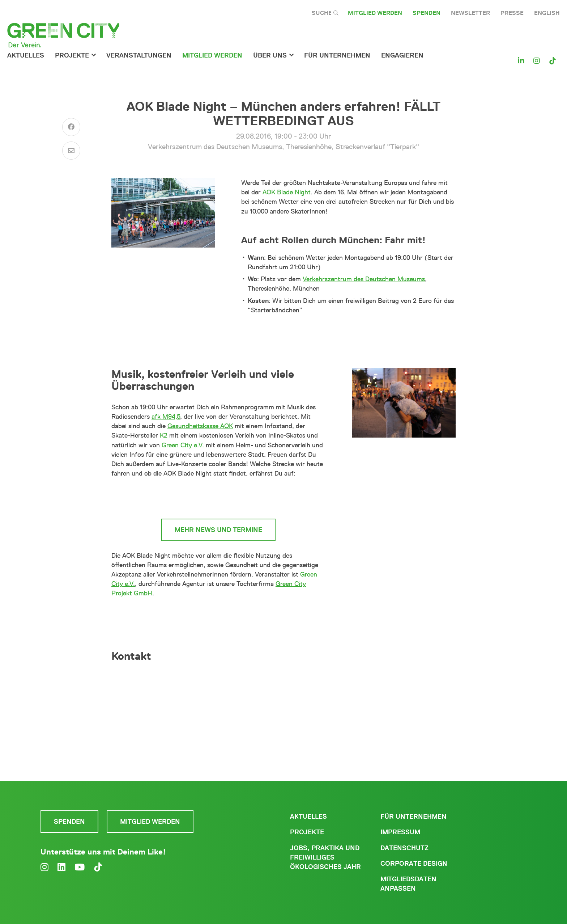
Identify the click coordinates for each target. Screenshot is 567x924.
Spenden (427, 13)
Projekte (72, 55)
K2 (164, 435)
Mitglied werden (375, 13)
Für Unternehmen (413, 817)
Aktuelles (26, 55)
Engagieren (402, 55)
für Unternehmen (337, 55)
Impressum (400, 832)
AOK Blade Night (287, 192)
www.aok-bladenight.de (219, 498)
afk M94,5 (166, 417)
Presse (512, 13)
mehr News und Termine (218, 530)
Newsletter (470, 13)
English (547, 13)
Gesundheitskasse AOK (200, 426)
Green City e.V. (183, 445)
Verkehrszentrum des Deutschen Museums (364, 279)
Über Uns (270, 55)
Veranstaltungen (139, 55)
